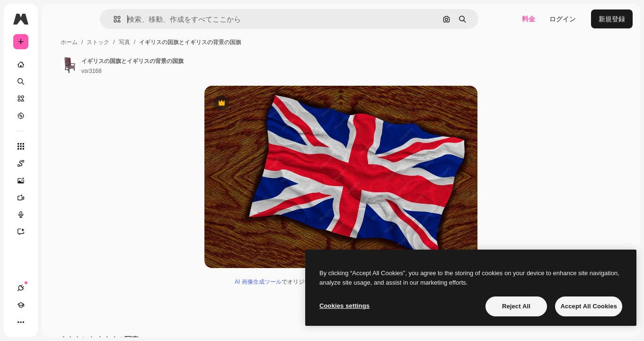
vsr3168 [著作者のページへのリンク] (163, 71)
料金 (529, 19)
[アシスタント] (57, 232)
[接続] (21, 322)
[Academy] (38, 322)
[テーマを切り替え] (55, 322)
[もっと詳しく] (57, 116)
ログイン (563, 19)
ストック (170, 42)
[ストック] (57, 99)
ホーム (141, 42)
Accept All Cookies (589, 306)
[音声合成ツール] (57, 215)
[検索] (57, 81)
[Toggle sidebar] (93, 19)
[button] (149, 19)
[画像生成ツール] (57, 180)
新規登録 (612, 19)
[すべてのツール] (57, 146)
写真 (196, 42)
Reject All (516, 306)
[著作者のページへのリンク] (141, 65)
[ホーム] (57, 64)
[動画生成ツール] (57, 197)
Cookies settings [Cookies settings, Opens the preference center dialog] (344, 306)
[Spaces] (57, 163)
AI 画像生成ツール (294, 289)
